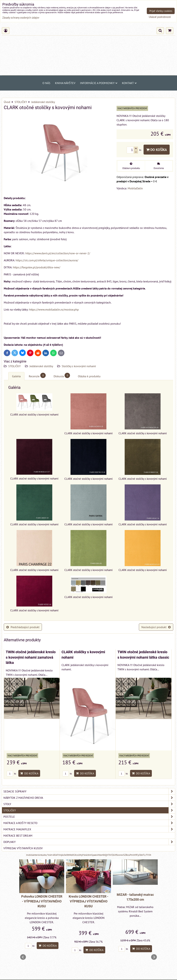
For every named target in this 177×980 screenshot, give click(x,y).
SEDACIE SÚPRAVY (89, 791)
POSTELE (89, 817)
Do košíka (157, 150)
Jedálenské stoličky (42, 366)
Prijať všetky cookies (161, 11)
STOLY (89, 804)
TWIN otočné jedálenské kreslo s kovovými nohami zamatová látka (31, 657)
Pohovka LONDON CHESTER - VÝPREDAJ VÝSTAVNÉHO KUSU (42, 901)
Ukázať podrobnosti (160, 17)
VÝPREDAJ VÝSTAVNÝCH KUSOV (23, 848)
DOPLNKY (89, 842)
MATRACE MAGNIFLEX (89, 829)
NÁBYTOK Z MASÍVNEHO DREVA (89, 798)
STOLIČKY (15, 366)
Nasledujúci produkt (156, 627)
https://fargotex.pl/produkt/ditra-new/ (37, 267)
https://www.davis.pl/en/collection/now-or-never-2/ (58, 253)
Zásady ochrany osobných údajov (21, 18)
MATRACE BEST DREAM (18, 836)
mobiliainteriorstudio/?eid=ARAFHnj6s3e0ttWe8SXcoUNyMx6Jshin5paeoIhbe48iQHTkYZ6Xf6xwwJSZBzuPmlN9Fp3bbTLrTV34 (89, 855)
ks (11, 774)
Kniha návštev (65, 83)
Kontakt (129, 83)
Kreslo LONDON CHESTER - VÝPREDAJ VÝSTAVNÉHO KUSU (88, 901)
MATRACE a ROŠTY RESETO (89, 823)
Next (154, 957)
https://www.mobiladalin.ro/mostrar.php (54, 309)
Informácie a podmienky (99, 83)
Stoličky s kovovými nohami (79, 366)
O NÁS (46, 83)
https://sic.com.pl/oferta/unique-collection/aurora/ (47, 260)
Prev (23, 957)
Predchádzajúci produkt (23, 627)
